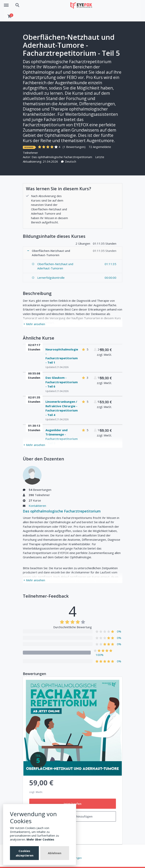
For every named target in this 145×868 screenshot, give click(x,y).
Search (18, 5)
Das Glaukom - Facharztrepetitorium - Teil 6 (62, 382)
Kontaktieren (37, 506)
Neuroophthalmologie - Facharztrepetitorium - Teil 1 (62, 356)
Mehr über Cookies (40, 839)
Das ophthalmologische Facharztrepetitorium (62, 157)
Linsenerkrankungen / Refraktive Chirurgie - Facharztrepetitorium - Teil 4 (62, 408)
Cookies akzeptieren (24, 853)
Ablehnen (55, 853)
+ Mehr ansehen (34, 324)
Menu (8, 3)
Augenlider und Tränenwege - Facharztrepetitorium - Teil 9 (62, 437)
